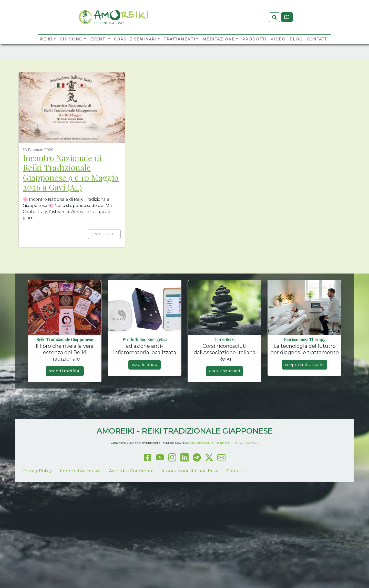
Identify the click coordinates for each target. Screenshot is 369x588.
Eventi (99, 48)
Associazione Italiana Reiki (190, 515)
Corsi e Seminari (135, 48)
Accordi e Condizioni (131, 515)
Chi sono (71, 48)
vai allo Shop (145, 409)
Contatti (318, 48)
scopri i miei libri (65, 415)
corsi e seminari (224, 415)
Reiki (46, 48)
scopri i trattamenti (304, 409)
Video (278, 48)
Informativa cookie (80, 515)
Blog (296, 48)
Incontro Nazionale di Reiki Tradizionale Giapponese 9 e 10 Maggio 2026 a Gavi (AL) (71, 217)
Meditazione (219, 48)
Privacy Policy (37, 515)
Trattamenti (180, 48)
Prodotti (254, 48)
